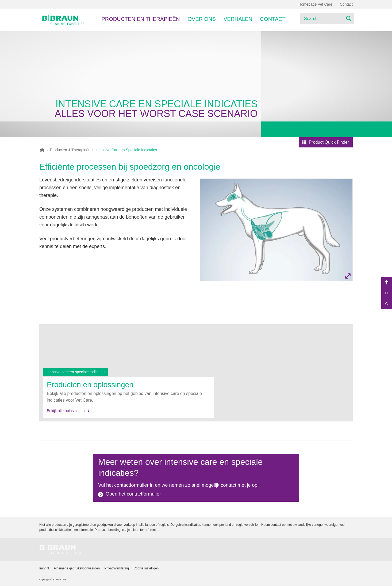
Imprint (44, 568)
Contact (273, 19)
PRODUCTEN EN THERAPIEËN (141, 19)
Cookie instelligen (146, 568)
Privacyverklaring (116, 568)
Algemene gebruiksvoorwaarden (77, 568)
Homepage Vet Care (315, 4)
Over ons (202, 19)
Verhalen (238, 19)
